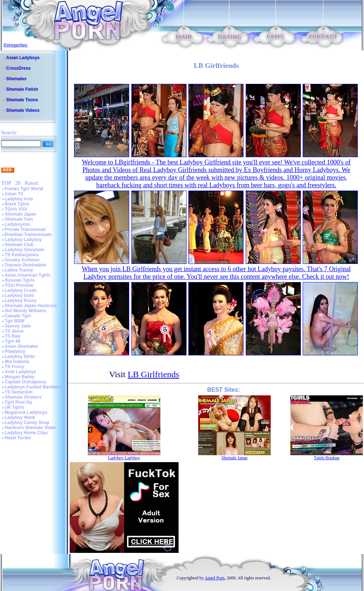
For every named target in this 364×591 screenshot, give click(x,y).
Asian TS (14, 194)
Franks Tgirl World (24, 189)
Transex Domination (26, 265)
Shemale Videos (23, 110)
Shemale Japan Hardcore (31, 306)
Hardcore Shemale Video (30, 428)
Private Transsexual (25, 229)
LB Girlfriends (154, 374)
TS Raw (13, 336)
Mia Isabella (17, 362)
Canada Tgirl (18, 316)
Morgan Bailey (20, 377)
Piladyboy (15, 351)
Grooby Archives (22, 260)
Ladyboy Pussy (21, 301)
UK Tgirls (14, 407)
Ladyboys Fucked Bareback (34, 387)
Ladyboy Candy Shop (27, 423)
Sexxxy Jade (18, 326)
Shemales (16, 79)
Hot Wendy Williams (25, 311)
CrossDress (18, 68)
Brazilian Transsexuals (28, 235)
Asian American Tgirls (28, 275)
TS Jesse (14, 331)
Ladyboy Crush (21, 290)
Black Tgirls (17, 204)
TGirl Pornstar (19, 285)
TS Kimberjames (22, 255)
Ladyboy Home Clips (26, 433)
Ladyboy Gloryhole (24, 250)
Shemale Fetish (22, 89)
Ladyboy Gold (19, 295)
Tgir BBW (15, 321)
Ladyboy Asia (19, 199)
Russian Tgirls (20, 280)
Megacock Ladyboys (26, 412)
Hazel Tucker (18, 438)
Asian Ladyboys (23, 58)
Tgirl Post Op (18, 402)
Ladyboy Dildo (20, 356)
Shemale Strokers (23, 397)
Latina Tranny (19, 270)
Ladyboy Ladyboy (23, 240)
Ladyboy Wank (20, 417)
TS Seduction (19, 392)
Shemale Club (19, 245)
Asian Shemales (21, 346)
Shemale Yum (19, 219)
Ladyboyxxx (17, 224)
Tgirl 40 (13, 341)
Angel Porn (215, 578)
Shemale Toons (22, 100)
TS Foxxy (14, 367)
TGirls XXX (16, 209)
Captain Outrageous (26, 382)
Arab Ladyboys (21, 372)
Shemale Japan (21, 214)
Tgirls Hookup (327, 458)
